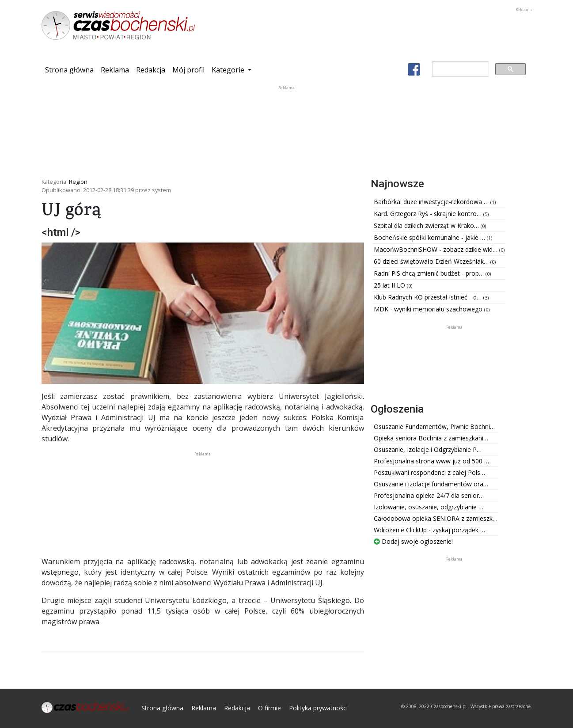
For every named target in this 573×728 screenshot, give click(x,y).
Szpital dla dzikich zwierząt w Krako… (427, 226)
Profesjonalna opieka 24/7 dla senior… (429, 495)
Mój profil (188, 70)
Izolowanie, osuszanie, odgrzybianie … (429, 507)
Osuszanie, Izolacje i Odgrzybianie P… (428, 449)
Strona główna (71, 69)
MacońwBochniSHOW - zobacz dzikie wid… (436, 249)
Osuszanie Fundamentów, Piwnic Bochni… (434, 427)
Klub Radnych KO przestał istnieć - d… (429, 297)
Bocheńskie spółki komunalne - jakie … (430, 237)
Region (78, 182)
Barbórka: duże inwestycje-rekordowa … (432, 202)
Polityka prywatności (318, 708)
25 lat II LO (390, 285)
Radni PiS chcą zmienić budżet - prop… (430, 273)
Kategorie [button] (229, 70)
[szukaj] (460, 69)
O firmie (269, 708)
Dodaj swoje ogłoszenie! (413, 541)
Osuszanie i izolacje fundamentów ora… (431, 484)
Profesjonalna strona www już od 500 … (431, 461)
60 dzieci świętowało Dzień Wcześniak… (432, 261)
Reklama (115, 70)
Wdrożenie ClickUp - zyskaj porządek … (429, 530)
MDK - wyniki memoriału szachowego (429, 309)
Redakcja (151, 70)
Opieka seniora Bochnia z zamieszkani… (431, 438)
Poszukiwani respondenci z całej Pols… (429, 472)
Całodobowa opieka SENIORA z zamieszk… (436, 518)
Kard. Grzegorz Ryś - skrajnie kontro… (429, 214)
